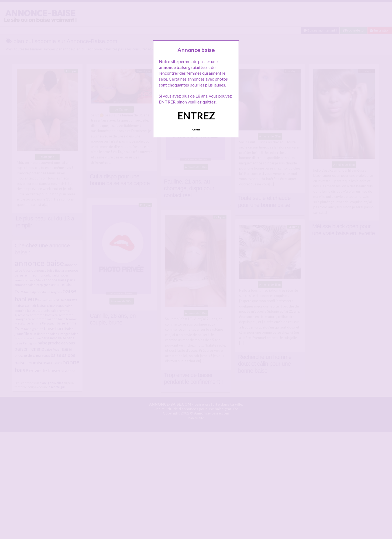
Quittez (196, 130)
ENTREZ (196, 116)
